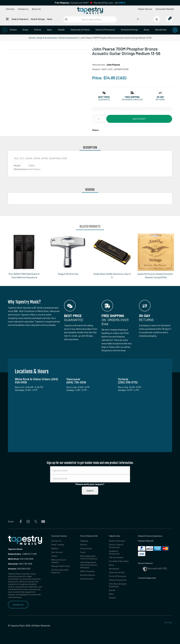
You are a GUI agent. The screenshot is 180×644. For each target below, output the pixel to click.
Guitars (13, 30)
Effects (38, 30)
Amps (25, 30)
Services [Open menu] (10, 9)
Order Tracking (58, 545)
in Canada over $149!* (72, 3)
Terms (83, 552)
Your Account (57, 552)
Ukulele (61, 30)
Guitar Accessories (68, 38)
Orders (54, 556)
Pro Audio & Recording (119, 561)
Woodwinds (161, 30)
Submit (90, 491)
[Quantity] (100, 119)
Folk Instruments (116, 557)
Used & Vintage (38, 19)
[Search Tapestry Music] (90, 19)
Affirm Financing (87, 571)
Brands (112, 590)
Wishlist (55, 548)
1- (22, 554)
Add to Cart (139, 119)
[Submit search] (66, 19)
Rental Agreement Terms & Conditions (89, 557)
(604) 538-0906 (21, 559)
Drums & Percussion (105, 30)
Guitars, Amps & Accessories (43, 38)
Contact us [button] (23, 9)
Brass (147, 30)
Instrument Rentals (165, 9)
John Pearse (113, 65)
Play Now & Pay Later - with (110, 3)
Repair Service (145, 9)
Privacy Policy (86, 548)
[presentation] (5, 30)
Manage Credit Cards (60, 566)
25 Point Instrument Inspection (60, 571)
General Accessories (118, 580)
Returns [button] (160, 99)
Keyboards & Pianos (80, 30)
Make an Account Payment (59, 561)
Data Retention (87, 579)
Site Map (168, 622)
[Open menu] (7, 19)
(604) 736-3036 (20, 564)
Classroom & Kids (117, 572)
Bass (50, 30)
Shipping (84, 541)
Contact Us (18, 605)
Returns (84, 545)
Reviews (113, 598)
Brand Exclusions (88, 575)
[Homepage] (90, 11)
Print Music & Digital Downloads (118, 585)
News (50, 19)
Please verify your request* (90, 484)
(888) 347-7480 (30, 554)
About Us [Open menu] (36, 9)
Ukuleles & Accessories (114, 552)
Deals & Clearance (20, 19)
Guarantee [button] (104, 99)
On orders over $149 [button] (132, 99)
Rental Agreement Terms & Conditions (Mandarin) (89, 565)
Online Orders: (15, 554)
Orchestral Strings (129, 30)
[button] (104, 97)
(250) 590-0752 (19, 569)
